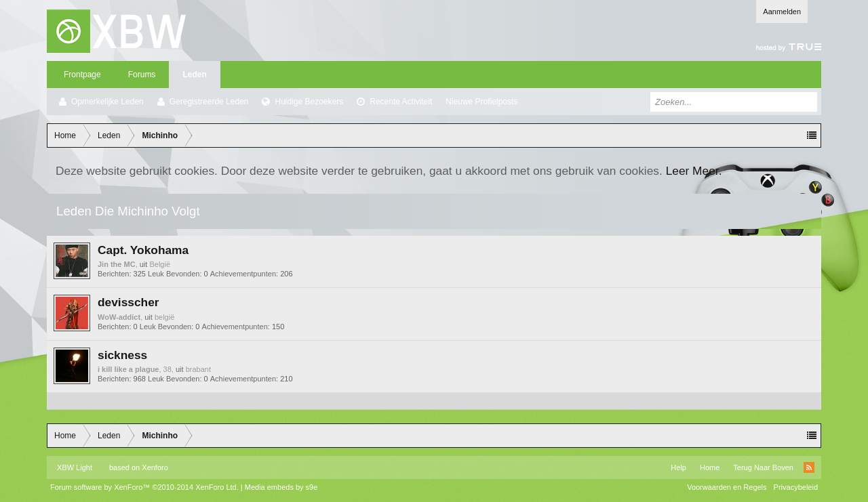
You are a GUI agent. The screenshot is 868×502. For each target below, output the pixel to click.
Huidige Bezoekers (309, 102)
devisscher (129, 302)
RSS (809, 467)
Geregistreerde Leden (209, 102)
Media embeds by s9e (281, 487)
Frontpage (82, 75)
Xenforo (155, 467)
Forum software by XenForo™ (144, 487)
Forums (142, 75)
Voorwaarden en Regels (727, 487)
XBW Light (75, 467)
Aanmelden (782, 12)
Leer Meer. (694, 171)
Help (678, 467)
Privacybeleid (796, 487)
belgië (164, 317)
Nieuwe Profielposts (481, 102)
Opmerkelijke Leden (107, 102)
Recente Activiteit (401, 102)
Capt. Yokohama (143, 250)
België (160, 264)
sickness (122, 355)
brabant (198, 369)
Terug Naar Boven (763, 467)
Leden (194, 75)
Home (710, 467)
